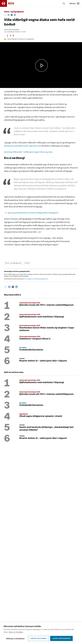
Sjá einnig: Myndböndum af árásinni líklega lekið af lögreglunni (33, 213)
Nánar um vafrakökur (16, 632)
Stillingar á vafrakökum (15, 638)
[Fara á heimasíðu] (9, 3)
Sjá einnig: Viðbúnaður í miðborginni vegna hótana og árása (28, 152)
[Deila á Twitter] (12, 15)
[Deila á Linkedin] (15, 15)
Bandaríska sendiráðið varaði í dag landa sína (22, 146)
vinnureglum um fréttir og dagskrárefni (36, 279)
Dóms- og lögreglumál (14, 12)
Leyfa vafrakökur (61, 638)
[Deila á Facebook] (9, 15)
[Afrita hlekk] (5, 15)
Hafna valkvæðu (39, 638)
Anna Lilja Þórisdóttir (12, 30)
